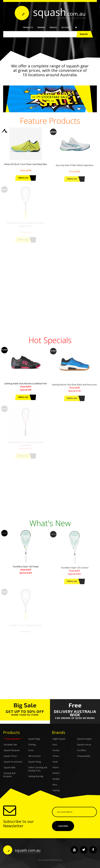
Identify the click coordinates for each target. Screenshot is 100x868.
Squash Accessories (13, 764)
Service (53, 27)
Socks (31, 752)
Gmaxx (55, 758)
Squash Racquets (11, 752)
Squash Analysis (84, 741)
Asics (55, 747)
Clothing (32, 747)
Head (55, 764)
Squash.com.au (84, 747)
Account (66, 27)
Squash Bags (34, 741)
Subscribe (63, 826)
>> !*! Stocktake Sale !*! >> (50, 99)
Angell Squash (59, 741)
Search (87, 34)
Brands (41, 27)
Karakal (56, 781)
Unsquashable (83, 758)
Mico (55, 787)
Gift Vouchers (34, 758)
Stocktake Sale (10, 747)
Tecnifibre (81, 752)
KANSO (56, 775)
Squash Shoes (10, 758)
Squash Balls (9, 770)
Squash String (34, 764)
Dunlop (56, 752)
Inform (55, 770)
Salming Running (35, 778)
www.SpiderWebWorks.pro (50, 860)
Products (28, 27)
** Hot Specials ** (12, 741)
